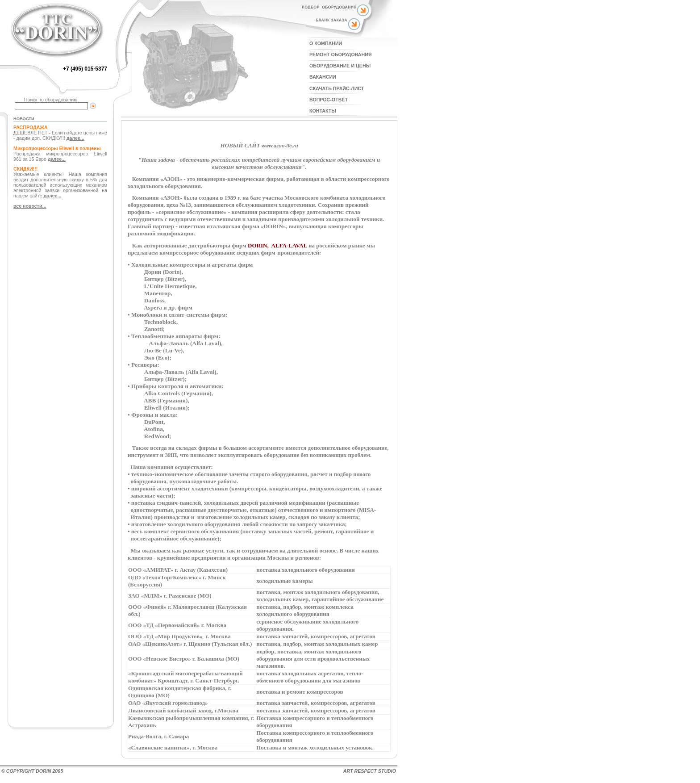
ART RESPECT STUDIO (370, 771)
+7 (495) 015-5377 (85, 69)
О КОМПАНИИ (326, 43)
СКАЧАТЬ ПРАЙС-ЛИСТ (337, 88)
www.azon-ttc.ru (280, 146)
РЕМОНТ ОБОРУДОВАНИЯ (341, 54)
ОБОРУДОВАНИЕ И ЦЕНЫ (340, 66)
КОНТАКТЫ (323, 111)
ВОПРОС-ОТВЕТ (329, 100)
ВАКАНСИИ (323, 77)
